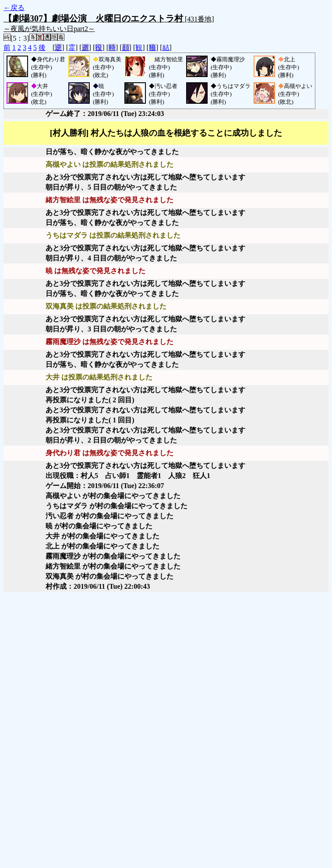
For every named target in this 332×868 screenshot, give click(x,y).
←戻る (14, 8)
